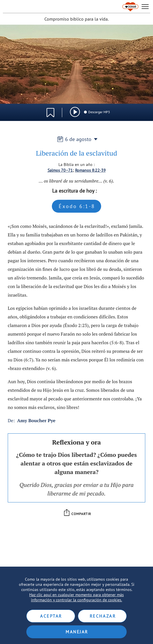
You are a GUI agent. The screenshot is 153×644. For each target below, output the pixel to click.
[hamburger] (145, 7)
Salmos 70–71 (60, 170)
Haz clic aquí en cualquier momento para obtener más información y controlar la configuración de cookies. (76, 597)
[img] (75, 112)
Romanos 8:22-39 (90, 170)
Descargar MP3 (97, 112)
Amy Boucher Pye (36, 420)
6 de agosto (77, 139)
